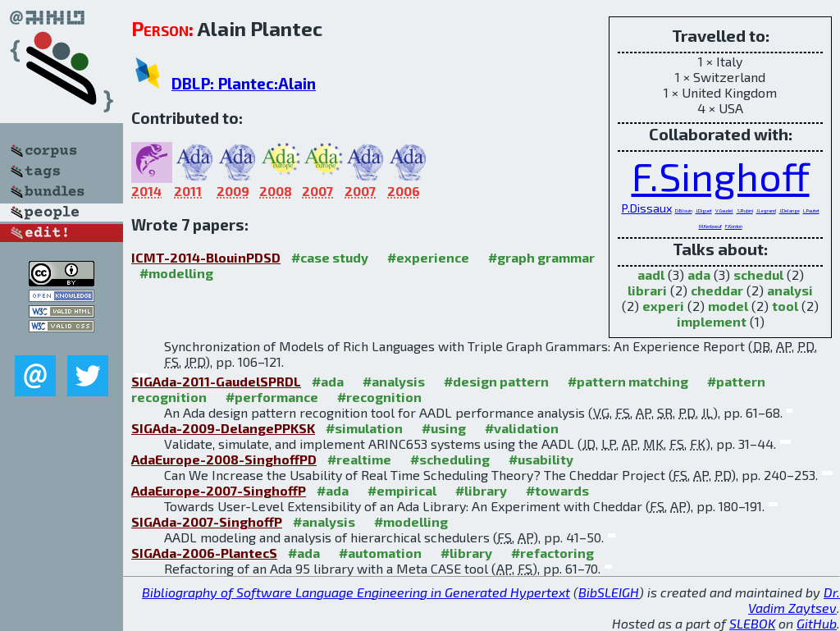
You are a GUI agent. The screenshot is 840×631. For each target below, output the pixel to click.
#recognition (379, 397)
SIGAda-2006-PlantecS (204, 553)
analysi (790, 290)
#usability (541, 459)
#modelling (176, 273)
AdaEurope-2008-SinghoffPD (224, 459)
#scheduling (450, 459)
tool (785, 306)
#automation (380, 553)
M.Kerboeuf (710, 226)
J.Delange (790, 210)
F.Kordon (734, 226)
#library (481, 490)
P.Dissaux (647, 208)
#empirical (402, 490)
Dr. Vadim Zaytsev (794, 600)
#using (444, 428)
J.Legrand (766, 210)
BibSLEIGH (609, 592)
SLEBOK (752, 623)
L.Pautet (811, 210)
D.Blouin (684, 210)
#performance (272, 397)
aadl (651, 274)
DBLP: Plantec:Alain (244, 83)
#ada (328, 381)
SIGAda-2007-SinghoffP (207, 521)
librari (647, 290)
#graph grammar (541, 257)
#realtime (359, 459)
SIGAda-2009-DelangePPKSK (223, 428)
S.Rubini (745, 210)
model (728, 306)
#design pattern (496, 381)
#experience (428, 257)
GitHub (817, 623)
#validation (522, 428)
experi (663, 306)
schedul (758, 274)
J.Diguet (704, 210)
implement (712, 321)
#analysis (394, 381)
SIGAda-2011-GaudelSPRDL (216, 381)
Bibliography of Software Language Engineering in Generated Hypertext (356, 592)
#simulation (364, 428)
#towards (557, 490)
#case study (330, 257)
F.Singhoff (721, 176)
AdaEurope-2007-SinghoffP (219, 490)
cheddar (717, 290)
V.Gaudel (724, 210)
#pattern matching (628, 381)
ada (699, 274)
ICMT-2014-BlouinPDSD (206, 257)
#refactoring (552, 553)
